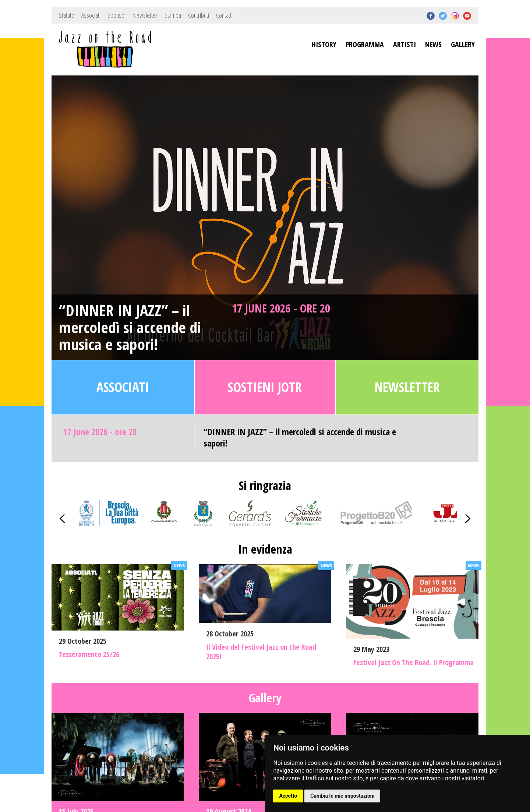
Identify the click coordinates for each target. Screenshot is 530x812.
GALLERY (463, 44)
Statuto (67, 15)
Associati (91, 15)
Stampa (173, 15)
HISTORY (324, 44)
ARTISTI (404, 44)
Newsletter (145, 15)
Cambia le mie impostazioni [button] (342, 796)
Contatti (224, 15)
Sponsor (117, 15)
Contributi (199, 15)
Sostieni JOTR (265, 387)
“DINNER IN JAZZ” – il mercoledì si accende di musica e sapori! (130, 327)
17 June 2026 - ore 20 (281, 308)
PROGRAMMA (365, 44)
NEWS (433, 44)
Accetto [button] (288, 796)
